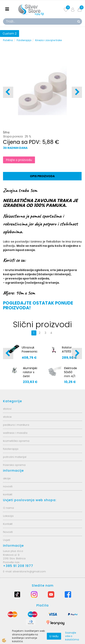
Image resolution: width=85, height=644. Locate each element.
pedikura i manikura (16, 425)
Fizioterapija (24, 40)
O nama (8, 508)
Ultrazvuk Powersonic (30, 349)
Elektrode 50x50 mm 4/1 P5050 (71, 374)
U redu (54, 636)
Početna (8, 40)
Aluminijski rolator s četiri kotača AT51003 (30, 376)
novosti (8, 486)
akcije (7, 478)
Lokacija (8, 516)
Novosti (8, 532)
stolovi (7, 409)
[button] (77, 92)
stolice (7, 417)
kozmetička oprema (16, 441)
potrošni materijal (15, 457)
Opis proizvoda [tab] (42, 176)
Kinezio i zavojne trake (48, 40)
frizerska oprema (14, 465)
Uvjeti (7, 540)
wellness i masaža (15, 433)
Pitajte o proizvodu (19, 160)
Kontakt (8, 524)
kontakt (8, 494)
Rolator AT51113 (67, 349)
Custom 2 (10, 34)
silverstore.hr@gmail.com (29, 571)
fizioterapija (11, 449)
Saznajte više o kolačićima (72, 636)
